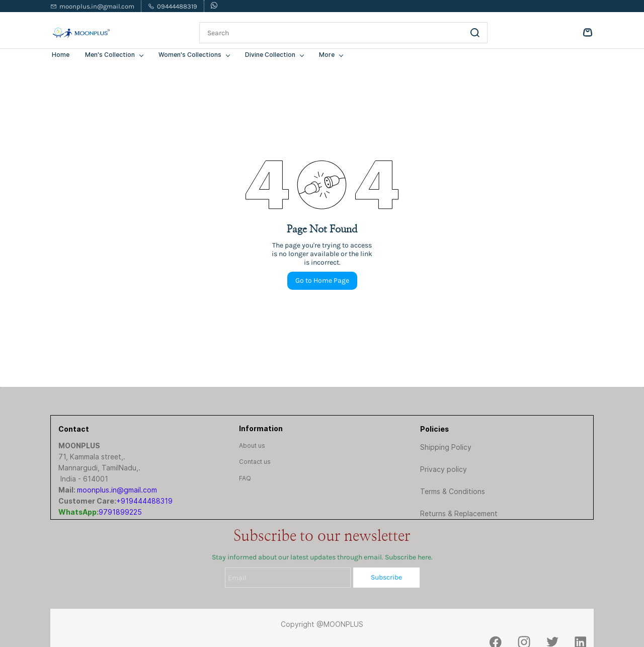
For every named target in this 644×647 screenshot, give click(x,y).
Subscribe (386, 577)
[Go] (473, 33)
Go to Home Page (322, 280)
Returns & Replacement (459, 513)
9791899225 (120, 512)
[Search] (332, 33)
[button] (252, 446)
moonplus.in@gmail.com (117, 490)
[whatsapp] (214, 6)
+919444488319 (144, 501)
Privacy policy (444, 469)
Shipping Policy (446, 447)
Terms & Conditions (453, 491)
